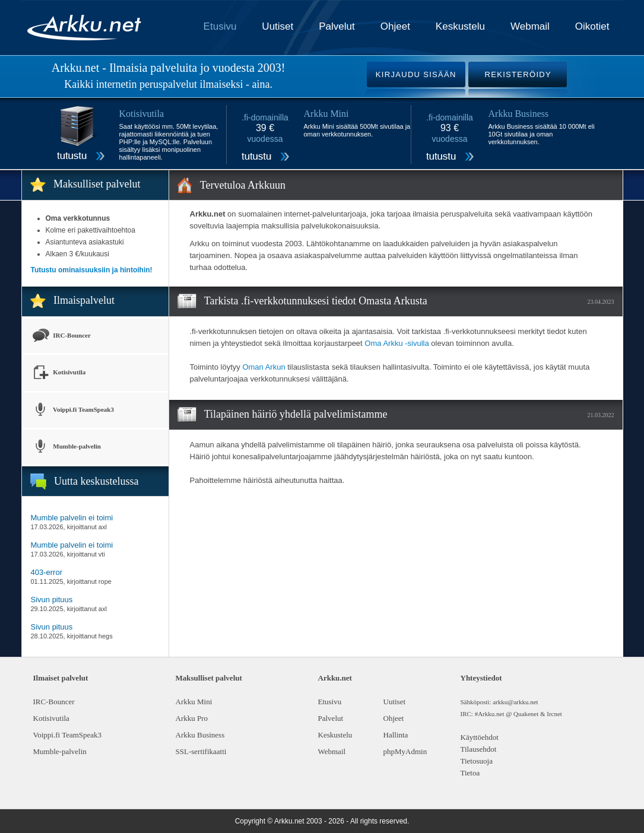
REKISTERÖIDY (518, 74)
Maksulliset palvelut (97, 184)
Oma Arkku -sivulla (396, 343)
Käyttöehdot (480, 737)
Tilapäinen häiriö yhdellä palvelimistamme (296, 414)
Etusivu (220, 26)
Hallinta (396, 735)
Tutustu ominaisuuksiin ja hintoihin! (92, 270)
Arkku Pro (192, 718)
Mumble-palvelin (66, 447)
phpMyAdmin (405, 751)
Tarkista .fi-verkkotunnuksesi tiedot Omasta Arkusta (316, 301)
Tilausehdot (479, 749)
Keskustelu (460, 26)
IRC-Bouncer (61, 336)
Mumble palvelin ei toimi (72, 518)
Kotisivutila (58, 373)
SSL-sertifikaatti (201, 751)
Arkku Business (200, 735)
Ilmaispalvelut (84, 300)
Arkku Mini (194, 702)
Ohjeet (395, 26)
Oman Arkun (264, 367)
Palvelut (337, 26)
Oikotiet (592, 26)
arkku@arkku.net (515, 702)
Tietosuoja (477, 761)
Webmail (530, 26)
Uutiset (277, 26)
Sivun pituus (52, 600)
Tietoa (470, 773)
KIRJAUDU (416, 74)
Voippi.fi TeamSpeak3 (72, 410)
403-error (47, 572)
